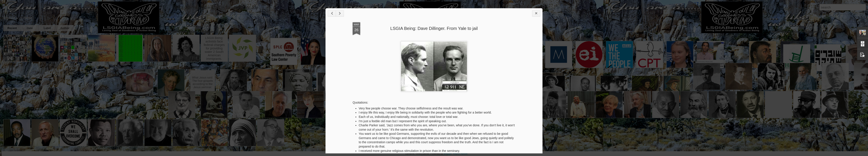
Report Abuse (460, 154)
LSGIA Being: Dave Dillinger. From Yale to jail (434, 28)
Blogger (448, 154)
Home (27, 18)
